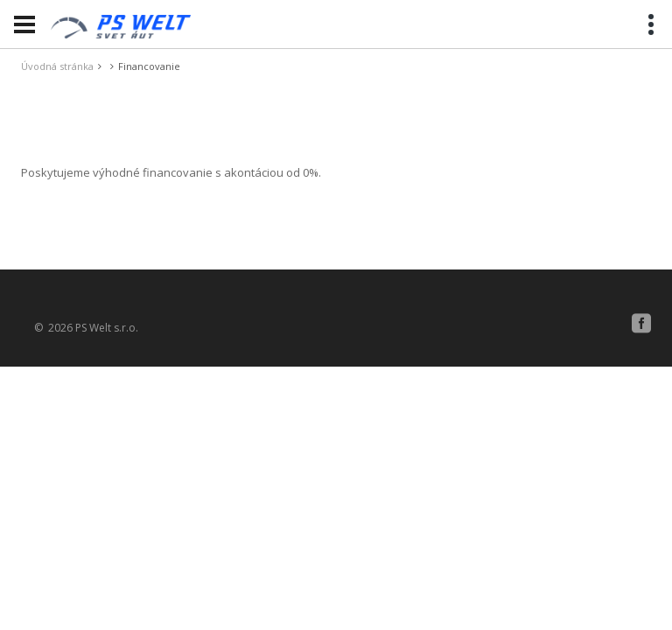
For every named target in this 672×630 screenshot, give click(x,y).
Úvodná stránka (57, 66)
